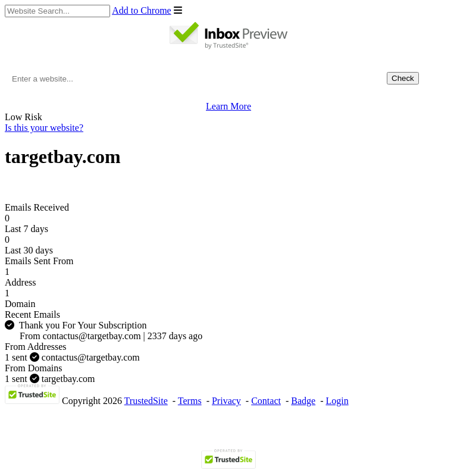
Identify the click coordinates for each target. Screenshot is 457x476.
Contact (266, 401)
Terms (190, 401)
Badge (303, 401)
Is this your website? (44, 128)
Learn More (228, 106)
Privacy (226, 401)
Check (403, 78)
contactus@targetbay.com (72, 357)
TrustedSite (146, 401)
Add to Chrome (142, 10)
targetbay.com (50, 379)
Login (337, 401)
